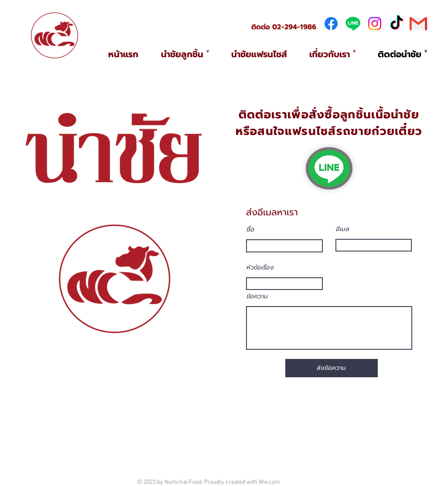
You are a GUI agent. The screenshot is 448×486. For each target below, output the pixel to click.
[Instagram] (375, 24)
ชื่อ (250, 229)
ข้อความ (257, 296)
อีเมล (343, 229)
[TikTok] (397, 24)
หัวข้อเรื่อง (260, 268)
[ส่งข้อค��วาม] (332, 368)
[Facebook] (331, 24)
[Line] (353, 24)
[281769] (418, 24)
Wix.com (269, 482)
